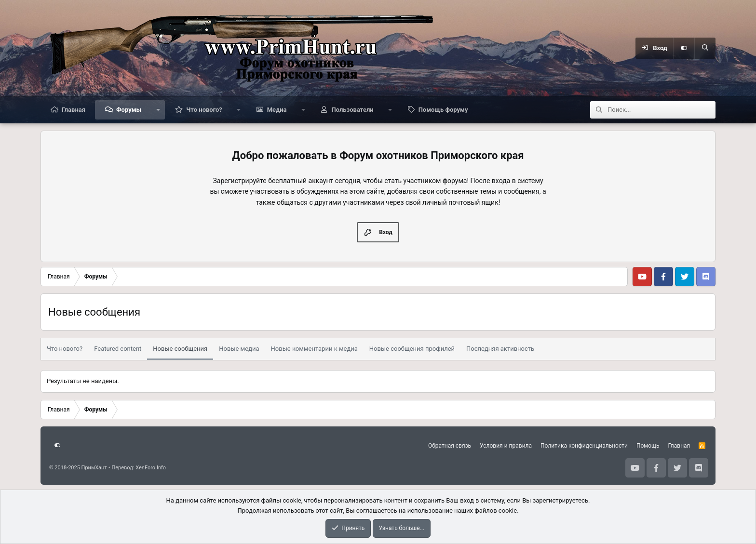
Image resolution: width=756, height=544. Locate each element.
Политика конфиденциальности (584, 446)
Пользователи (352, 110)
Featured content (118, 349)
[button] (158, 110)
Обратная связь (450, 446)
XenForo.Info (151, 468)
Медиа (277, 110)
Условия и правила (506, 446)
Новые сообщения (180, 349)
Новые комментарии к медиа (314, 349)
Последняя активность (500, 349)
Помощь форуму (443, 110)
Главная (74, 110)
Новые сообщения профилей (412, 349)
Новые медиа (239, 349)
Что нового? (204, 110)
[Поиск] (705, 48)
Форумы (129, 110)
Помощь (648, 446)
